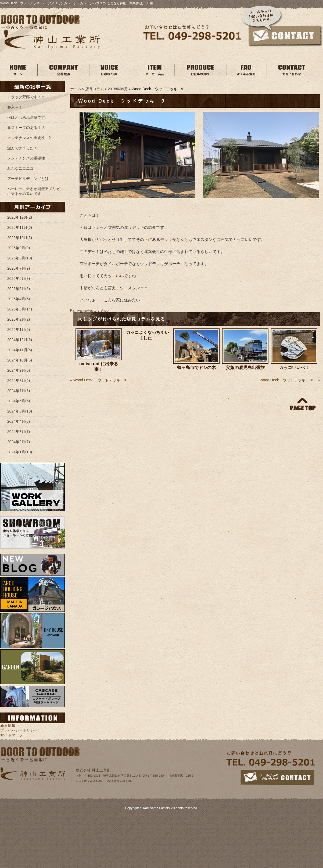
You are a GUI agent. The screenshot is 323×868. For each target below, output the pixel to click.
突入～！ (15, 107)
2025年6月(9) (19, 279)
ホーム (76, 89)
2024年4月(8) (19, 421)
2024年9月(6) (19, 370)
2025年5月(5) (19, 289)
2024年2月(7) (19, 442)
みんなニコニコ (20, 168)
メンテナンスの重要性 (26, 158)
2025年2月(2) (19, 319)
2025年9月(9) (19, 248)
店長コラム (95, 89)
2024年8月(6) (19, 381)
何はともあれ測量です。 (28, 117)
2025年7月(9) (19, 268)
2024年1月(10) (20, 452)
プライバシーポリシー (19, 730)
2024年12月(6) (20, 340)
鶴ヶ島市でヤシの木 (196, 368)
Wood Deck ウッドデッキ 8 (100, 380)
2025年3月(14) (20, 309)
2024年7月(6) (19, 391)
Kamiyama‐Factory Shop (89, 310)
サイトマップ (12, 735)
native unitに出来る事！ (99, 367)
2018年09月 (118, 89)
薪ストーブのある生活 (26, 128)
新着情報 (8, 725)
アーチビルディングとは (28, 179)
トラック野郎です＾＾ (26, 97)
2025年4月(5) (19, 299)
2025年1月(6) (19, 330)
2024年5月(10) (20, 411)
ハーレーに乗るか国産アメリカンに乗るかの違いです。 (35, 191)
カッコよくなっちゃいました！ (148, 335)
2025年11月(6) (20, 227)
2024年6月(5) (19, 401)
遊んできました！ (22, 148)
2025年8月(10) (20, 258)
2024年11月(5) (20, 350)
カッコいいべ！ (294, 368)
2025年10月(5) (20, 238)
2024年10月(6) (20, 360)
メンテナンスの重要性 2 (29, 138)
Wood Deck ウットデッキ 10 (288, 380)
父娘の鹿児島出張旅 (245, 368)
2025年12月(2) (20, 217)
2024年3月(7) (19, 432)
